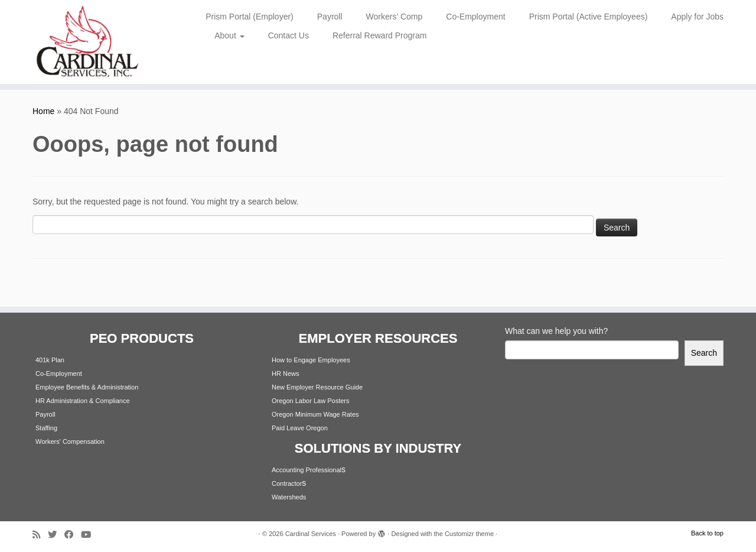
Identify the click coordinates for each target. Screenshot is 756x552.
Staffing (46, 428)
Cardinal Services (311, 534)
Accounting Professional (307, 470)
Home (43, 111)
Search (704, 353)
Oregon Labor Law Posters (310, 401)
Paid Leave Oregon (300, 428)
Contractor (287, 483)
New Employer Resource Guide (317, 387)
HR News (285, 374)
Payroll (330, 17)
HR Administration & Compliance (83, 401)
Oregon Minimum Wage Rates (315, 414)
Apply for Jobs (697, 17)
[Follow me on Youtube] (90, 535)
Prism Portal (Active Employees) (589, 17)
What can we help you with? (556, 331)
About (229, 35)
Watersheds (289, 497)
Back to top (707, 533)
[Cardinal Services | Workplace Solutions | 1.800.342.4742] (87, 42)
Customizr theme (469, 534)
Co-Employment (475, 17)
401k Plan (50, 360)
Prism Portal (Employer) (250, 17)
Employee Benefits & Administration (87, 387)
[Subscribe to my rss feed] (40, 535)
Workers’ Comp (395, 17)
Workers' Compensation (70, 441)
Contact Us (289, 35)
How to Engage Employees (311, 360)
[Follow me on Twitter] (56, 535)
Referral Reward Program (380, 35)
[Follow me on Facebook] (73, 535)
